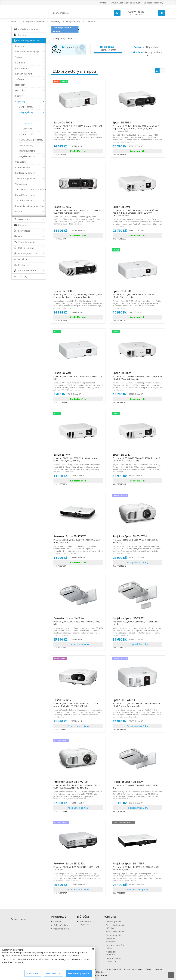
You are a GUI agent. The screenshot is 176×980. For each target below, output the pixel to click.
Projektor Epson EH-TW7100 (78, 783)
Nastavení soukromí (111, 953)
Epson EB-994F (137, 208)
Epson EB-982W (137, 374)
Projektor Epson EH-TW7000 (137, 538)
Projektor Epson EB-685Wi (137, 783)
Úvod (14, 22)
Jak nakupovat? (113, 922)
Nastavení (53, 973)
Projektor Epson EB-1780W (78, 538)
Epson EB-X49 (78, 456)
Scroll (171, 975)
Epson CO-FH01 (137, 293)
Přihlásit (103, 3)
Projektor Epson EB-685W (78, 620)
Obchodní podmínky (153, 3)
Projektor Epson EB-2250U (78, 865)
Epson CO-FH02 (78, 124)
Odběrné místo (61, 925)
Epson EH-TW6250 (137, 701)
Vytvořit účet (117, 3)
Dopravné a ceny (62, 929)
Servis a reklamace (115, 932)
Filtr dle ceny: (106, 47)
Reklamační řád (114, 935)
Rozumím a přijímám (79, 973)
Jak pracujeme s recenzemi (114, 960)
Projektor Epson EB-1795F (137, 865)
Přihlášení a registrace (85, 923)
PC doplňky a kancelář (33, 22)
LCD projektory (73, 22)
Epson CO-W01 (78, 374)
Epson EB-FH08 (78, 293)
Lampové (91, 22)
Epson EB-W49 (137, 456)
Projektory (55, 22)
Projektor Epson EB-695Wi (137, 620)
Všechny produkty (147, 53)
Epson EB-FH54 (137, 124)
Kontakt (57, 922)
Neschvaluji (33, 973)
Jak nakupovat (133, 3)
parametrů (70, 47)
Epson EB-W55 (78, 208)
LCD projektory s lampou (62, 29)
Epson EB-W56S (78, 701)
